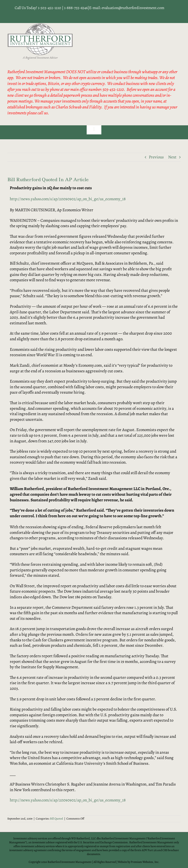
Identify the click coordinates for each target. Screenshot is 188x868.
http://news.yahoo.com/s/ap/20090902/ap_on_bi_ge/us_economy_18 (68, 199)
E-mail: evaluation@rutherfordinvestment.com (127, 8)
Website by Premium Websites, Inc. (139, 862)
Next (172, 157)
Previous (156, 157)
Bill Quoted (56, 819)
